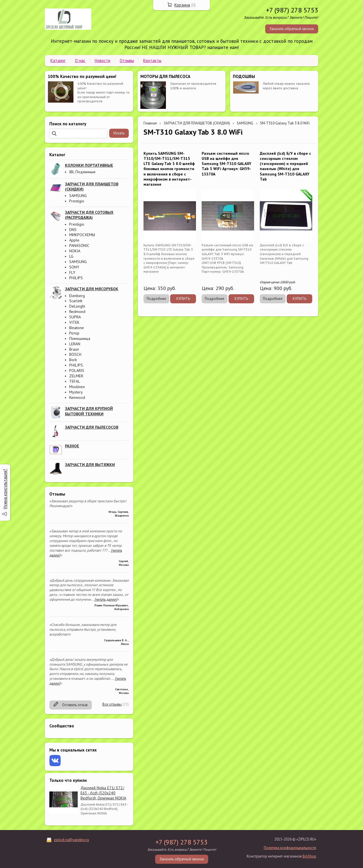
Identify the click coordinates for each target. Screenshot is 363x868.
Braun (74, 349)
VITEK (74, 322)
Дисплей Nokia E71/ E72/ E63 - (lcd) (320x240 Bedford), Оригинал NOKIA (103, 793)
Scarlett (76, 301)
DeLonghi (77, 306)
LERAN (75, 344)
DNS (73, 230)
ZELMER (76, 376)
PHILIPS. (76, 365)
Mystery (76, 392)
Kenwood (77, 397)
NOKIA (75, 251)
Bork (73, 360)
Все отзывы (112, 704)
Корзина (182, 5)
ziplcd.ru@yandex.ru (71, 840)
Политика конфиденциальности (290, 848)
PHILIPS (76, 278)
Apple (74, 240)
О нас (80, 61)
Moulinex (77, 387)
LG (71, 256)
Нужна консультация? (5, 489)
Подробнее (156, 299)
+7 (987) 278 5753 (292, 10)
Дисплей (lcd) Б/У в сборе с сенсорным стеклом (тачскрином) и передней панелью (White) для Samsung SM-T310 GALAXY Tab (285, 166)
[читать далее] (106, 599)
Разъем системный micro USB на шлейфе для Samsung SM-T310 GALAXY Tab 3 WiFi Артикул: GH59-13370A (226, 164)
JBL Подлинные (82, 172)
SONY (74, 267)
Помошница (80, 338)
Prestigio (77, 201)
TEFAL (75, 381)
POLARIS (77, 371)
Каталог (58, 61)
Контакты (152, 61)
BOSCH (75, 354)
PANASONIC (79, 245)
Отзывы (127, 61)
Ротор (74, 333)
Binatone (77, 328)
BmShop (309, 856)
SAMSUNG (78, 196)
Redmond (77, 312)
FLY (72, 272)
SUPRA (75, 317)
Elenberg (77, 296)
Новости (103, 61)
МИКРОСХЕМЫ (82, 235)
